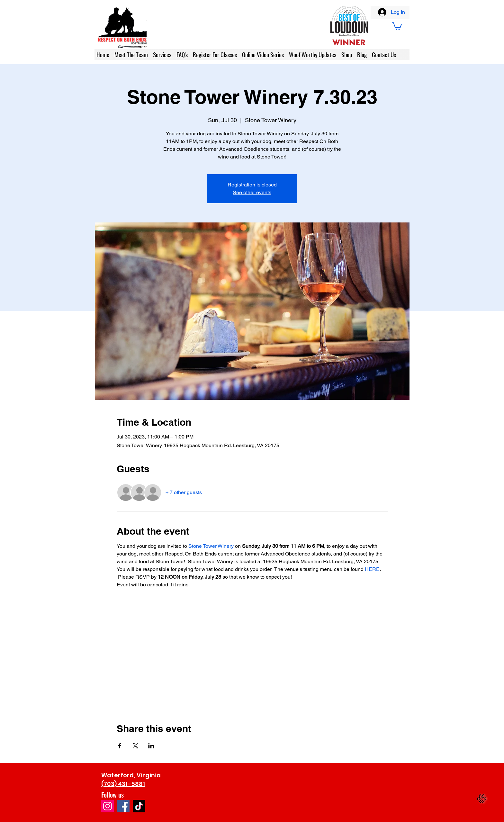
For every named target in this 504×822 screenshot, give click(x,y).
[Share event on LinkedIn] (151, 746)
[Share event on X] (135, 746)
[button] (397, 26)
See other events (252, 192)
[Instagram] (108, 806)
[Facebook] (123, 806)
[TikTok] (139, 806)
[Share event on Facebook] (120, 746)
